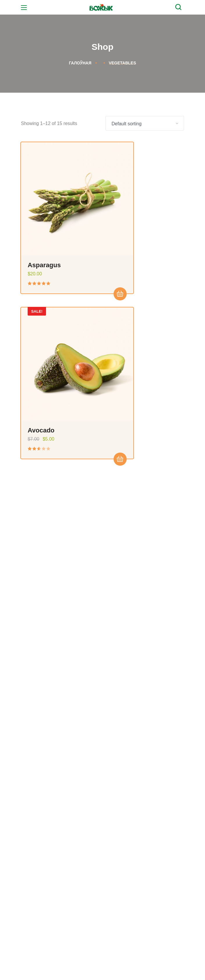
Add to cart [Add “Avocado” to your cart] (170, 258)
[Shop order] (145, 123)
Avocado (128, 229)
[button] (180, 7)
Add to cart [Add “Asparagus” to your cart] (84, 258)
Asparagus (45, 229)
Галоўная (80, 63)
